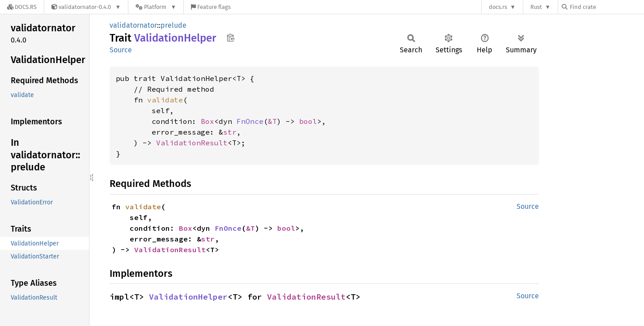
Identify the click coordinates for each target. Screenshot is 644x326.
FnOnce (250, 121)
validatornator (133, 25)
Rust (536, 7)
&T (272, 121)
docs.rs (498, 7)
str (230, 132)
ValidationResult (192, 143)
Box (208, 121)
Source (121, 50)
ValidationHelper (188, 297)
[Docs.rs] (22, 7)
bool (308, 121)
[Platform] (156, 7)
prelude (174, 25)
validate (165, 100)
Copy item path (231, 38)
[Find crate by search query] (606, 7)
